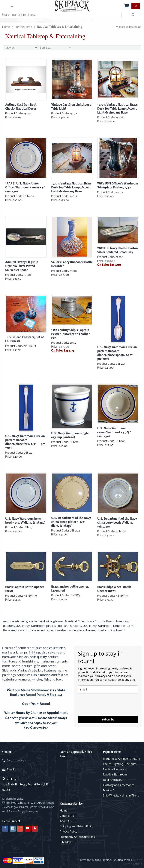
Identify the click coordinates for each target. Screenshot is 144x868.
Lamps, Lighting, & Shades (120, 764)
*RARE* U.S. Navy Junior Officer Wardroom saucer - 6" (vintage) (25, 188)
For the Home (23, 27)
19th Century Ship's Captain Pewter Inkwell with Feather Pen (70, 334)
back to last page (128, 27)
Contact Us (67, 816)
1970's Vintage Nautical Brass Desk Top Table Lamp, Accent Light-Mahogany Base (117, 109)
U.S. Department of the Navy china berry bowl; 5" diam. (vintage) (117, 523)
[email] (108, 689)
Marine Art (110, 790)
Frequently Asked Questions (77, 837)
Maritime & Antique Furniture (122, 759)
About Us (66, 821)
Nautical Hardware (115, 769)
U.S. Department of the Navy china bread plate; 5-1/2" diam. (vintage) (71, 522)
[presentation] (106, 705)
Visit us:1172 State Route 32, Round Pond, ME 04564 (25, 785)
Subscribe (108, 719)
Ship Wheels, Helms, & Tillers (121, 796)
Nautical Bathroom (115, 775)
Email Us (12, 770)
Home (6, 27)
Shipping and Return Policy (77, 827)
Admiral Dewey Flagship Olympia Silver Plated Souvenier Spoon (22, 266)
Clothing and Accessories (119, 785)
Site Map (65, 842)
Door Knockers (112, 780)
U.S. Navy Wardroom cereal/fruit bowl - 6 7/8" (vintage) (114, 433)
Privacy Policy (68, 832)
